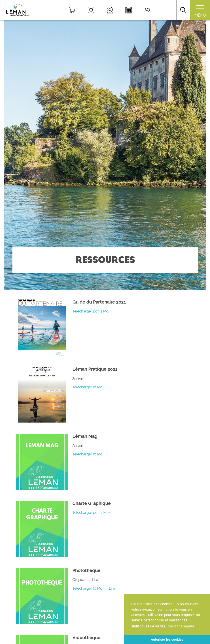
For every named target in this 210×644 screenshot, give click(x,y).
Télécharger (91, 311)
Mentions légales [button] (181, 626)
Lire (112, 588)
